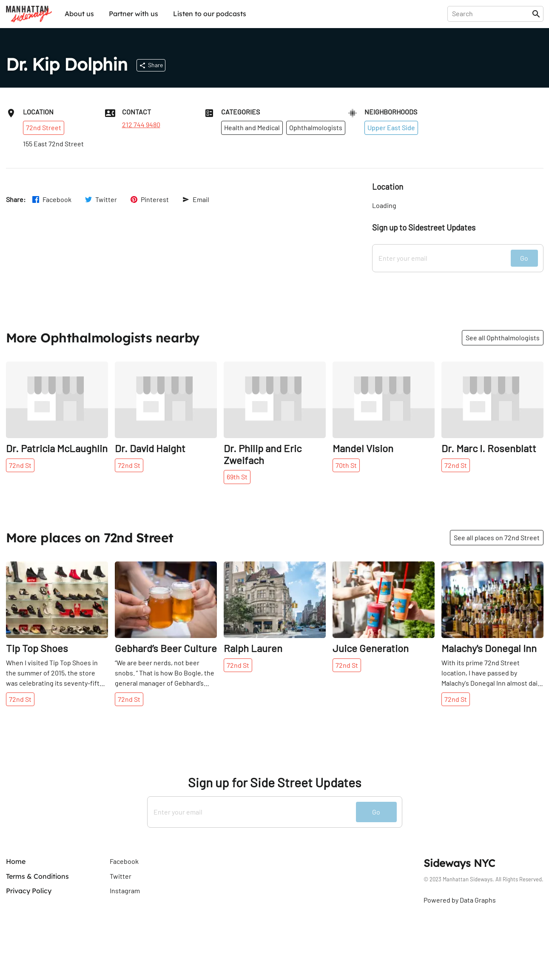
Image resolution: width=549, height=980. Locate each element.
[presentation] (491, 14)
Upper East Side (391, 127)
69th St (237, 477)
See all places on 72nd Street (497, 537)
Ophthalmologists (316, 127)
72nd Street (44, 127)
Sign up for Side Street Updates (274, 782)
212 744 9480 (141, 125)
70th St (346, 465)
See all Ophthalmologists (503, 338)
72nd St (20, 465)
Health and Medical (252, 127)
